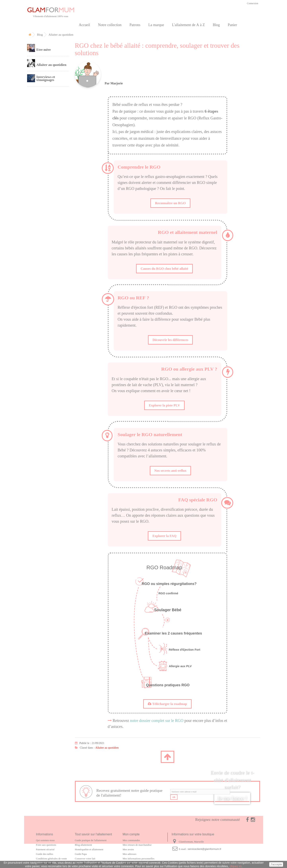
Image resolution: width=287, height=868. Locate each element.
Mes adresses (130, 854)
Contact (37, 143)
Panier (232, 25)
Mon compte (131, 834)
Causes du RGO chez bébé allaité (164, 269)
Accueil (85, 25)
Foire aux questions (46, 845)
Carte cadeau (42, 115)
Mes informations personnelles (139, 859)
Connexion (252, 3)
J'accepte (276, 864)
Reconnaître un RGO (170, 203)
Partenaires (40, 133)
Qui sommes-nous (45, 840)
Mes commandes (131, 840)
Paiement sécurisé (45, 849)
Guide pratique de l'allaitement (91, 840)
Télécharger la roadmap (167, 704)
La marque (156, 25)
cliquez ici (236, 866)
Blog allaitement (83, 845)
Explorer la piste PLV (164, 405)
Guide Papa (81, 854)
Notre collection (110, 25)
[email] (200, 792)
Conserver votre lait (85, 859)
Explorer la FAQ (164, 536)
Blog (216, 25)
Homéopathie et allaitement (89, 849)
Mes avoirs (128, 849)
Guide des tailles (45, 854)
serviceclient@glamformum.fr (205, 849)
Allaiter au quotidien (107, 748)
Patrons (135, 25)
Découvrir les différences (170, 340)
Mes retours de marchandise (137, 845)
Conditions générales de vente (52, 859)
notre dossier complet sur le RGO (157, 721)
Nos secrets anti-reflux (170, 471)
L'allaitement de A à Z (188, 25)
